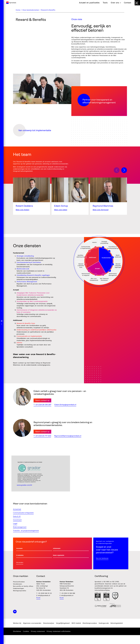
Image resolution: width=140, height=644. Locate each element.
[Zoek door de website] (137, 3)
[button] (124, 170)
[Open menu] (2, 322)
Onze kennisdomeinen (31, 10)
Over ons (115, 3)
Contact (127, 3)
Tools (105, 3)
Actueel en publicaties (89, 3)
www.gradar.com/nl (24, 485)
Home (18, 10)
